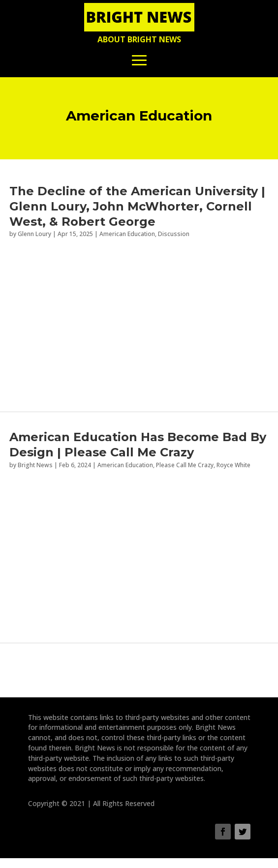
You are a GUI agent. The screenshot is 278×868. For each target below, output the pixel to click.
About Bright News (139, 39)
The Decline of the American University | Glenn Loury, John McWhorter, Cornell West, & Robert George (137, 206)
